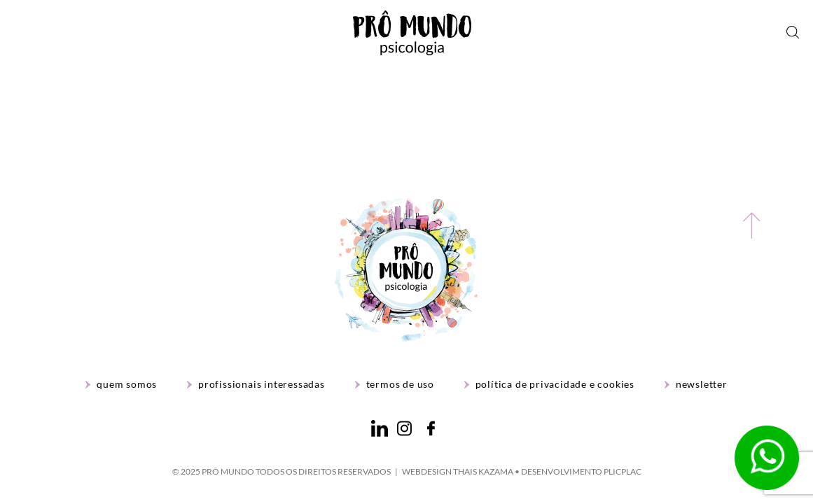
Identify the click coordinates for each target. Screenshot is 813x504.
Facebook (431, 428)
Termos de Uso (400, 384)
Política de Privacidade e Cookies (555, 384)
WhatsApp (767, 458)
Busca (793, 32)
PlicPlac (623, 471)
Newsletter (702, 384)
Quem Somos (127, 384)
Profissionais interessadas (262, 384)
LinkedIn (380, 428)
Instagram (404, 428)
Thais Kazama (483, 471)
